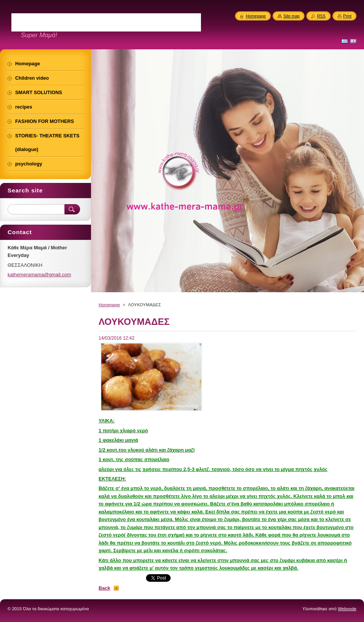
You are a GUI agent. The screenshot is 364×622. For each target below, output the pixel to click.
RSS (321, 16)
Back (104, 588)
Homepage (109, 305)
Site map (291, 16)
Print (347, 16)
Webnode (347, 609)
